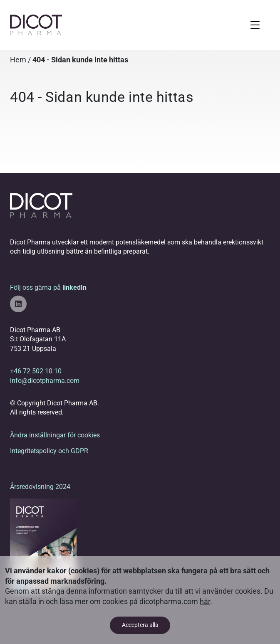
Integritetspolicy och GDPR (49, 451)
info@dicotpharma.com (45, 381)
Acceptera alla (140, 625)
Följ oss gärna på (48, 298)
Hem (18, 60)
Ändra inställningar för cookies (55, 435)
